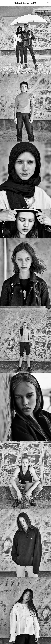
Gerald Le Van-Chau (26, 3)
